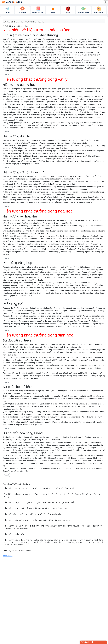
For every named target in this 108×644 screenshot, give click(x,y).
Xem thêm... (8, 556)
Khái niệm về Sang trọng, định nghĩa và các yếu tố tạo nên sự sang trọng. (37, 520)
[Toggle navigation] (106, 2)
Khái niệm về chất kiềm (14, 534)
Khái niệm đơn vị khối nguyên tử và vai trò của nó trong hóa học (33, 514)
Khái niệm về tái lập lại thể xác (18, 551)
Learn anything (10, 22)
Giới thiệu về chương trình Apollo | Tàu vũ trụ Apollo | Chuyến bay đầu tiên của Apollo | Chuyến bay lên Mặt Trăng (52, 495)
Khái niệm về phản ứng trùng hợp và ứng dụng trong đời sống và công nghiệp (40, 488)
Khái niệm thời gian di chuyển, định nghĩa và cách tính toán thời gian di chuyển (39, 502)
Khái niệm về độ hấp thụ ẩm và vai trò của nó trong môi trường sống (35, 508)
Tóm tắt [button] (6, 74)
